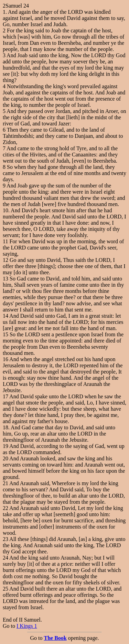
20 (6, 458)
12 (6, 260)
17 (6, 396)
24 (6, 558)
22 (6, 508)
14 (6, 316)
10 (6, 210)
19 (6, 446)
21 (6, 483)
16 (6, 359)
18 (6, 427)
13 (6, 279)
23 (6, 539)
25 (6, 589)
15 (6, 334)
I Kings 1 (27, 626)
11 (5, 241)
